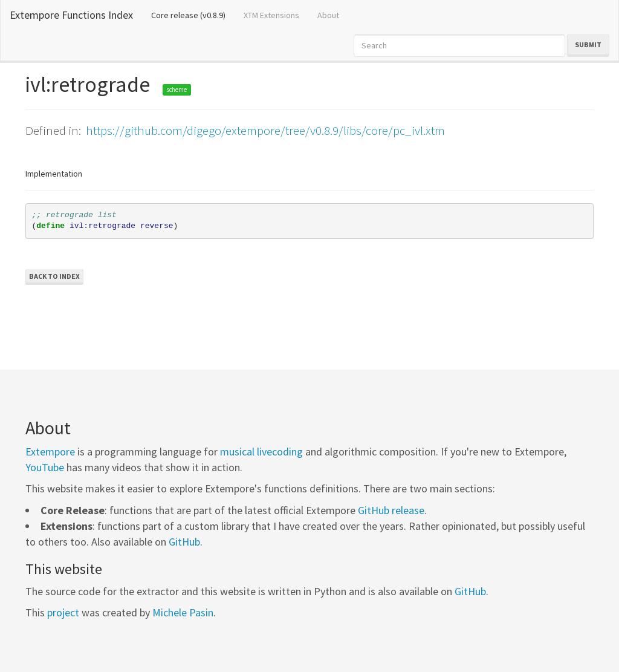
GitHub (184, 542)
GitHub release (391, 510)
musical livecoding (261, 452)
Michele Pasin (183, 612)
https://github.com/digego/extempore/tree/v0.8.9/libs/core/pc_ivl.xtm (265, 130)
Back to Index (54, 276)
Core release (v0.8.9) (193, 15)
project (63, 612)
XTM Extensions (271, 15)
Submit (588, 44)
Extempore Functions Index (71, 15)
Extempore (50, 452)
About (328, 15)
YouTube (45, 467)
